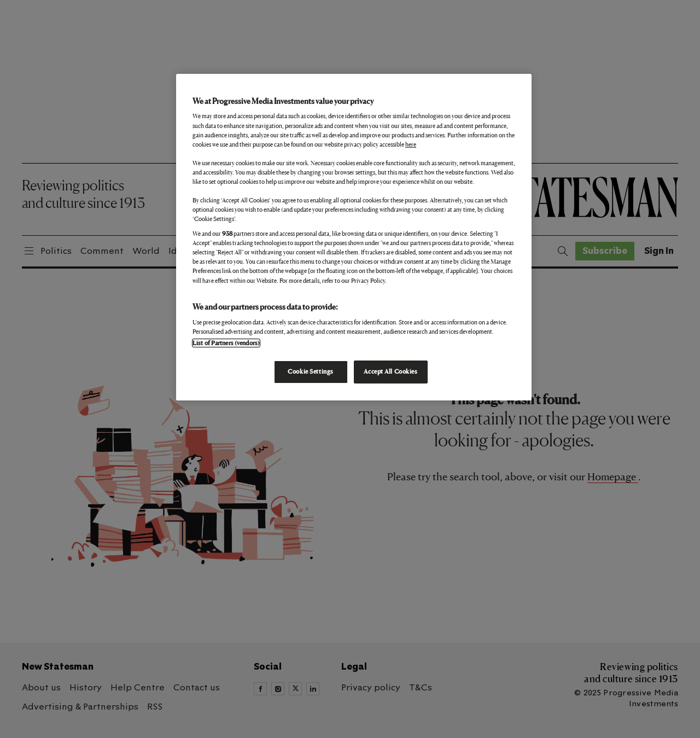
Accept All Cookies (390, 371)
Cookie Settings (311, 371)
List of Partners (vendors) (226, 343)
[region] (354, 237)
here (411, 144)
